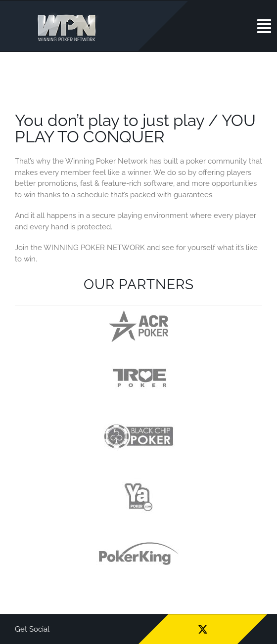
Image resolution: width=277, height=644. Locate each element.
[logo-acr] (138, 314)
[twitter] (203, 629)
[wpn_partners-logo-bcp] (138, 419)
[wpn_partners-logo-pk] (138, 537)
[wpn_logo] (69, 14)
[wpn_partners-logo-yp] (138, 478)
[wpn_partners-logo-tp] (139, 360)
